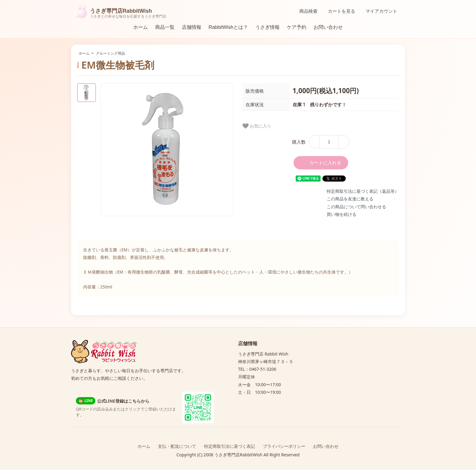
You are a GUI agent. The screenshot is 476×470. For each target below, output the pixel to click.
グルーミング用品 (110, 53)
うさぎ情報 (267, 27)
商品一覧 (165, 27)
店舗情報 (192, 27)
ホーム (141, 27)
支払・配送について (177, 446)
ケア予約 (297, 27)
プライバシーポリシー (284, 446)
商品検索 (305, 11)
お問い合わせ (328, 27)
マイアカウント (378, 11)
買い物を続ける (342, 214)
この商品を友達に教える (350, 199)
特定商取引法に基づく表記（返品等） (363, 191)
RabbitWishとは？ (228, 27)
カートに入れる (321, 163)
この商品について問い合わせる (356, 207)
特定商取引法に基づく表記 (229, 446)
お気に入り (257, 126)
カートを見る (338, 11)
